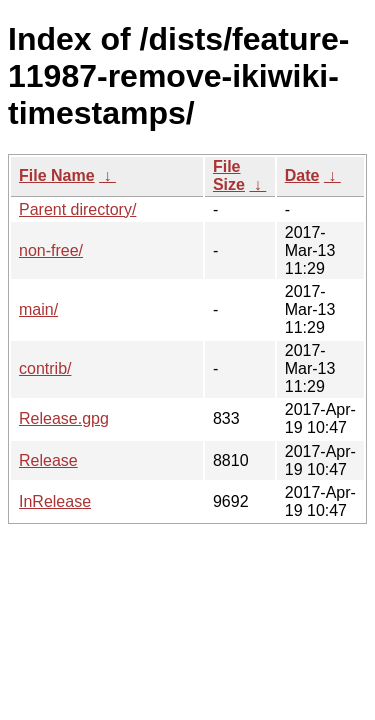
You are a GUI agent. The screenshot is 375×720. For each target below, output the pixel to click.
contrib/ (45, 368)
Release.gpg (64, 418)
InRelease (55, 501)
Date (302, 175)
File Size (229, 175)
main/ (38, 309)
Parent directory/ (77, 209)
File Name (57, 175)
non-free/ (51, 250)
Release (48, 460)
